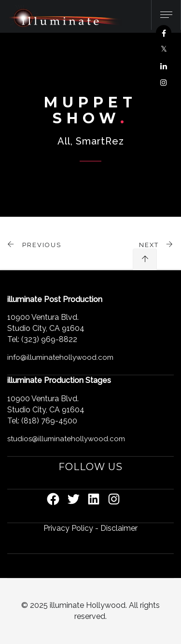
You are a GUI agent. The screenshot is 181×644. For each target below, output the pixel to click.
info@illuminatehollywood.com (60, 357)
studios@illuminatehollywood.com (66, 439)
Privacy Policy (68, 528)
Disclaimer (119, 528)
